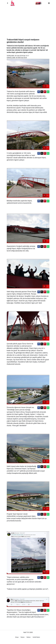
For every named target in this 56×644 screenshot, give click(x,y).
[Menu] (49, 3)
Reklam (29, 637)
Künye (17, 637)
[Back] (8, 3)
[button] (39, 3)
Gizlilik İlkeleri (36, 637)
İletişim (23, 637)
